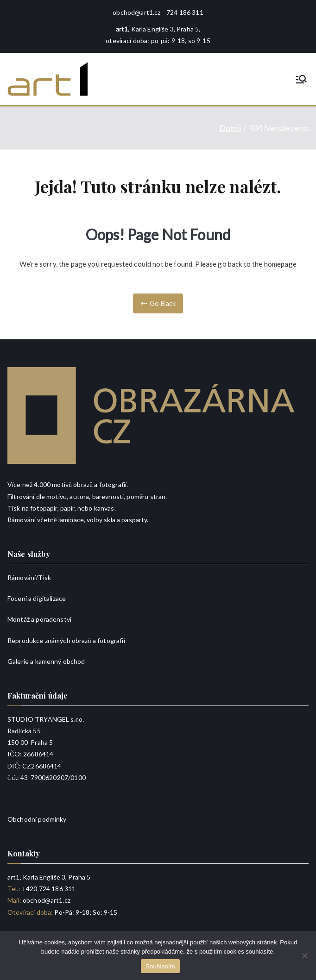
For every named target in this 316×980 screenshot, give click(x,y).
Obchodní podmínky (37, 819)
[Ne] (304, 955)
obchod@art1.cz (136, 12)
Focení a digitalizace (37, 598)
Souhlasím (160, 966)
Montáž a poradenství (39, 619)
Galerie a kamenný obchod (46, 661)
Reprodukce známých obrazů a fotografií (66, 640)
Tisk (44, 577)
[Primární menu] (301, 79)
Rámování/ (23, 577)
